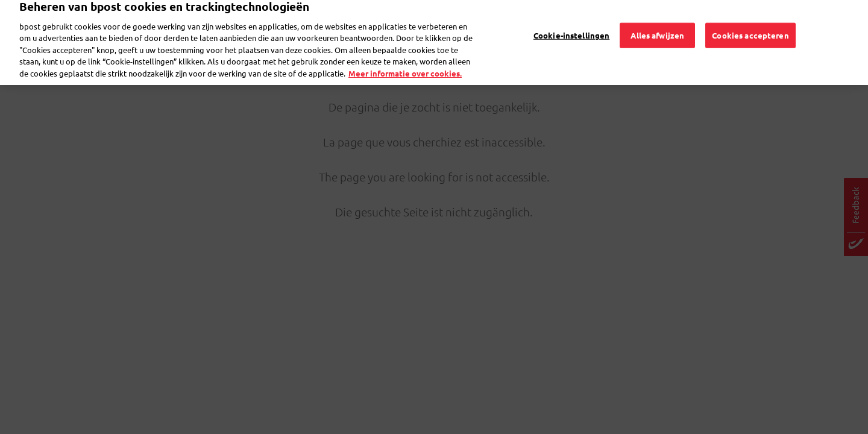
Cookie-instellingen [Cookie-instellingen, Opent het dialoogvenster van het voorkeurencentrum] (571, 22)
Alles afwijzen (657, 22)
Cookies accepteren (750, 22)
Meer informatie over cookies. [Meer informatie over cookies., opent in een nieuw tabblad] (405, 61)
